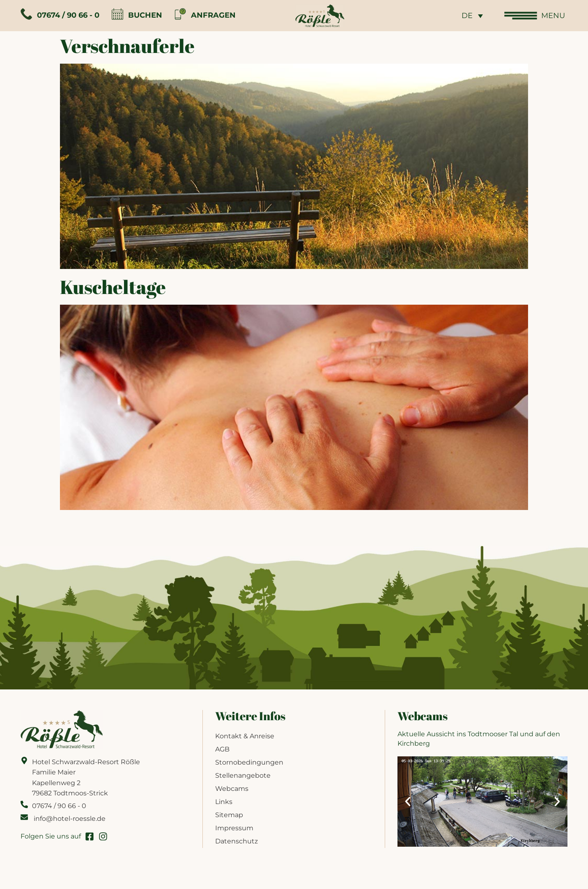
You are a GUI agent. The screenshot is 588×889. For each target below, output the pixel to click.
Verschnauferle (127, 46)
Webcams (232, 789)
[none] (472, 15)
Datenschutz (237, 841)
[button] (408, 802)
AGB (222, 749)
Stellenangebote (243, 775)
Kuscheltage (113, 287)
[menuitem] (472, 15)
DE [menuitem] (467, 16)
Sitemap (229, 815)
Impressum (234, 828)
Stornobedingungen (249, 762)
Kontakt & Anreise (245, 736)
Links (224, 802)
